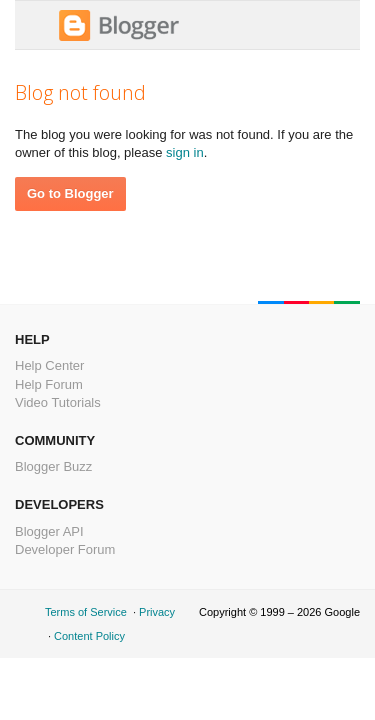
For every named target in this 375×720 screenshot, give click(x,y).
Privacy (157, 612)
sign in (185, 152)
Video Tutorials (58, 402)
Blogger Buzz (53, 466)
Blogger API (49, 531)
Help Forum (49, 384)
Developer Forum (65, 549)
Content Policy (89, 636)
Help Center (49, 365)
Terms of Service (86, 612)
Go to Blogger (70, 193)
